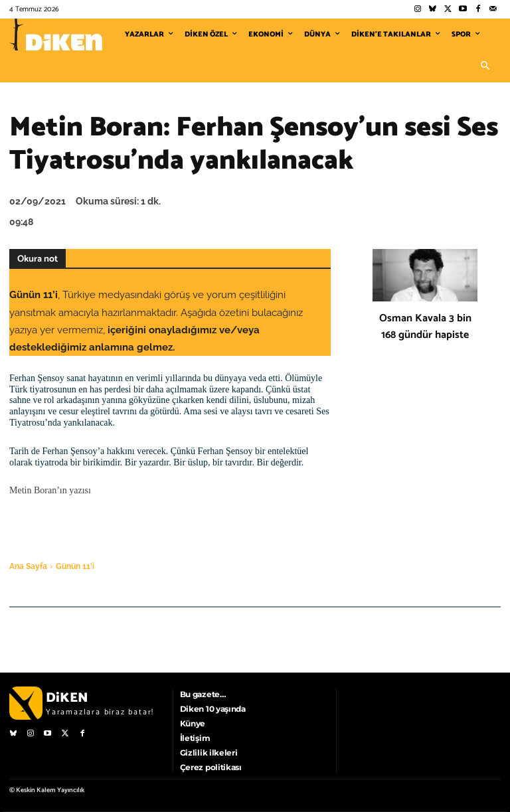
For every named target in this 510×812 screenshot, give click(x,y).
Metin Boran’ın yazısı (50, 490)
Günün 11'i (75, 566)
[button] (485, 66)
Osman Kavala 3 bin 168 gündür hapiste (425, 327)
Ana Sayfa (28, 566)
